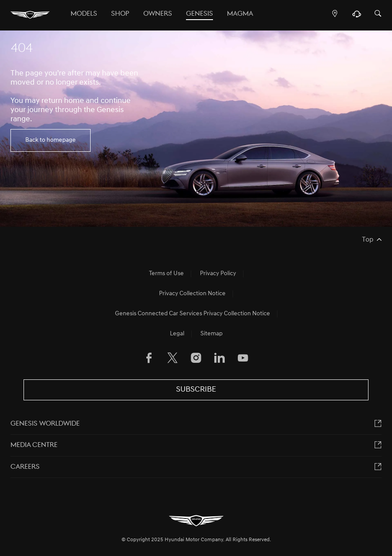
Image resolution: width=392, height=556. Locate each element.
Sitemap (211, 334)
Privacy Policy (218, 274)
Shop (120, 14)
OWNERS (158, 14)
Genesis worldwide (45, 424)
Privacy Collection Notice (192, 294)
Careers (25, 467)
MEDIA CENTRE (34, 445)
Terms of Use (166, 274)
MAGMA (240, 14)
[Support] (357, 16)
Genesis (199, 14)
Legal (177, 334)
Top (368, 240)
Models (84, 14)
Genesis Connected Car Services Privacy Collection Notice (193, 314)
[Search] (378, 14)
